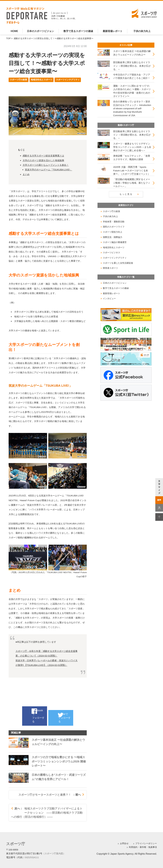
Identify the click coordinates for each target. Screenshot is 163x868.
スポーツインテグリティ (68, 80)
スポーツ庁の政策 (18, 80)
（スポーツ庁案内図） (54, 853)
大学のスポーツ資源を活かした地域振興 (43, 160)
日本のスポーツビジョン (40, 31)
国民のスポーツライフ (114, 227)
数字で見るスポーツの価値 (78, 31)
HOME (14, 31)
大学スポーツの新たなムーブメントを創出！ (46, 165)
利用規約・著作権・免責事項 (143, 847)
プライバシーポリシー (146, 843)
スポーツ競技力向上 (113, 232)
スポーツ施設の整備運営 (115, 242)
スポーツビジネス (111, 253)
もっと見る (126, 194)
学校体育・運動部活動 (114, 222)
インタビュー (109, 298)
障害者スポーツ (110, 268)
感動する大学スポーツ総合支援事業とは (43, 156)
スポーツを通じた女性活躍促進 (118, 263)
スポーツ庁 (14, 844)
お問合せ (124, 843)
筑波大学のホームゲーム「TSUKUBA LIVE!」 (49, 170)
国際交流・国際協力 (113, 237)
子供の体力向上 (142, 31)
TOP (8, 38)
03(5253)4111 (32, 857)
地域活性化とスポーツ (42, 80)
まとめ (26, 174)
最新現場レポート (113, 31)
